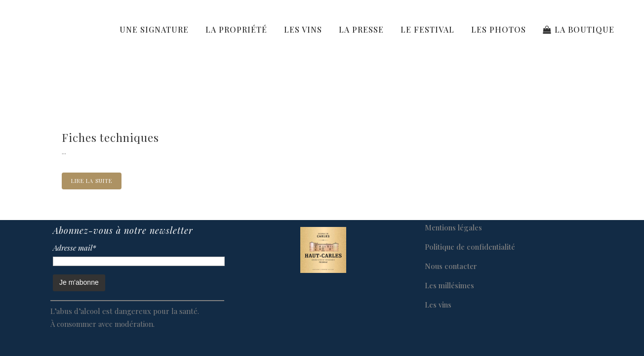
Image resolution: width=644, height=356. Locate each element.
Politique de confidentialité (470, 247)
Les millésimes (449, 285)
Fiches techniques (110, 137)
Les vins (438, 305)
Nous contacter (451, 266)
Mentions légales (453, 227)
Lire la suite (92, 181)
